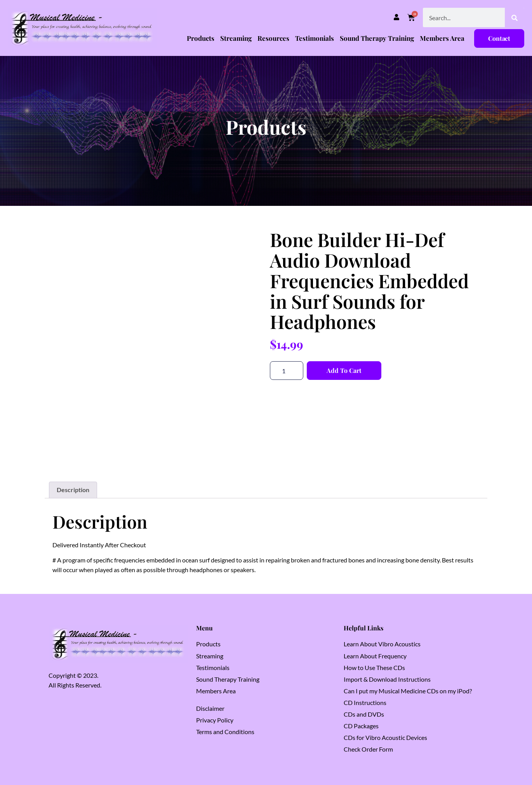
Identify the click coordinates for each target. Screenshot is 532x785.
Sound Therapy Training (377, 38)
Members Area (442, 38)
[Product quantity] (287, 371)
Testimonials (315, 38)
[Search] (515, 17)
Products (201, 38)
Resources (273, 38)
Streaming (236, 38)
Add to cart (344, 370)
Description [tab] (73, 490)
